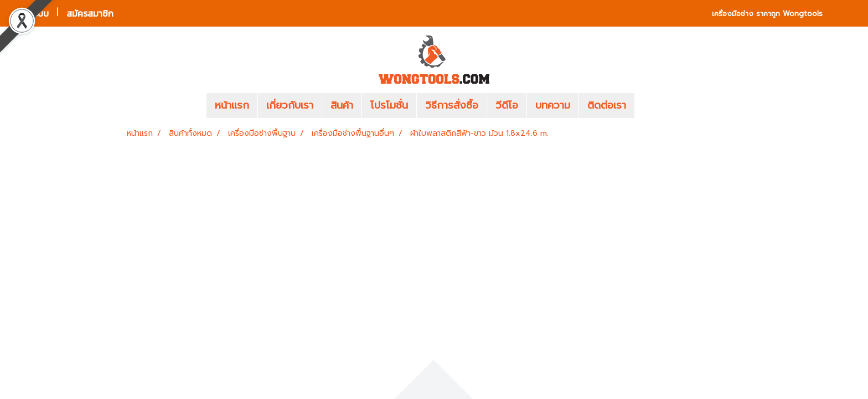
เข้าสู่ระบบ (31, 13)
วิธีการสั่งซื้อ (452, 105)
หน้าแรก (232, 105)
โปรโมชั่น (389, 105)
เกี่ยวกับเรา (290, 105)
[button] (651, 106)
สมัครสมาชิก (90, 13)
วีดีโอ (507, 105)
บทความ (553, 105)
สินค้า (342, 105)
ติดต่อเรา (607, 105)
